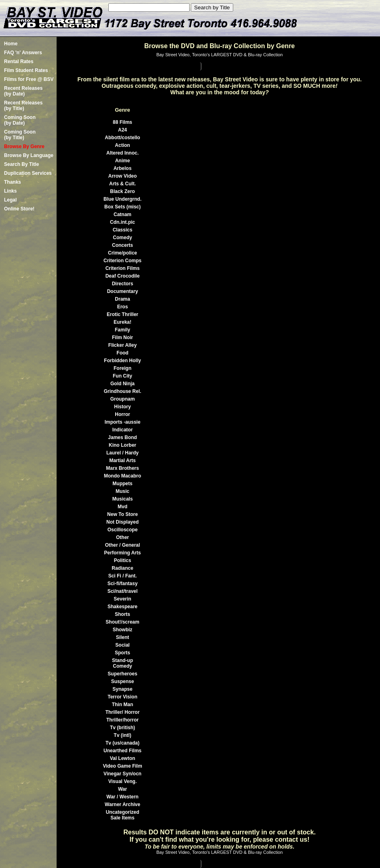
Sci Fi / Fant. (123, 576)
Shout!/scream (122, 622)
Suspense (123, 681)
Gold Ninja (122, 384)
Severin (122, 599)
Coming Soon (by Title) (20, 135)
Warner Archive (122, 804)
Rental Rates (19, 62)
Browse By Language (29, 155)
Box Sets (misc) (122, 207)
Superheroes (122, 674)
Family (122, 330)
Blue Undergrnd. (122, 199)
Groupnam (123, 399)
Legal (10, 200)
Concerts (122, 245)
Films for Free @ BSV (29, 79)
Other (122, 537)
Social (122, 645)
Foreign (122, 368)
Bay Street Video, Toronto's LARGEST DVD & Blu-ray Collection (220, 55)
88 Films (122, 122)
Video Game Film (122, 766)
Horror (122, 414)
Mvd (122, 507)
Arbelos (123, 168)
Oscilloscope (123, 530)
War (122, 789)
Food (122, 353)
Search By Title (21, 164)
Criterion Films (123, 268)
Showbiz (123, 630)
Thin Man (123, 705)
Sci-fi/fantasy (123, 584)
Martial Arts (122, 461)
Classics (123, 230)
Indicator (123, 430)
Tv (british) (122, 728)
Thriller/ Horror (123, 712)
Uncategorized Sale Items (123, 815)
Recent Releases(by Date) (23, 91)
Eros (123, 307)
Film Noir (122, 337)
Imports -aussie (123, 422)
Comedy (122, 238)
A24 (122, 130)
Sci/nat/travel (123, 591)
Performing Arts (123, 553)
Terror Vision (122, 697)
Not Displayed (122, 522)
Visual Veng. (122, 781)
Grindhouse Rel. (123, 391)
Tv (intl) (122, 735)
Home (11, 44)
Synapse (122, 689)
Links (10, 191)
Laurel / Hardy (122, 453)
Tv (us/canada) (122, 743)
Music (122, 491)
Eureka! (122, 322)
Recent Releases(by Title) (23, 106)
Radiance (122, 568)
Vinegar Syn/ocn (122, 774)
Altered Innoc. (122, 153)
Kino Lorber (122, 445)
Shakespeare (122, 607)
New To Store (122, 514)
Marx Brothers (122, 468)
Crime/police (122, 253)
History (122, 407)
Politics (123, 560)
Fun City (122, 376)
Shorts (122, 614)
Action (122, 145)
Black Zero (122, 191)
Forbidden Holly (122, 361)
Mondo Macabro (122, 476)
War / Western (122, 797)
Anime (123, 161)
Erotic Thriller (122, 314)
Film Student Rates (26, 70)
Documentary (123, 291)
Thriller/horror (122, 720)
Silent (123, 637)
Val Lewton (123, 758)
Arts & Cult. (122, 184)
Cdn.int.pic (122, 222)
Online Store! (19, 209)
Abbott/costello (122, 138)
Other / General (123, 545)
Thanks (13, 182)
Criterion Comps (122, 261)
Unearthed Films (122, 751)
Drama (122, 299)
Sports (122, 653)
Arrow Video (122, 176)
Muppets (122, 484)
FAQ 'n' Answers (23, 53)
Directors (123, 284)
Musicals (123, 499)
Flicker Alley (122, 345)
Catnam (122, 214)
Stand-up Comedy (122, 663)
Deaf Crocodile (123, 276)
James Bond (122, 437)
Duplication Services (28, 173)
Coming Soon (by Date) (20, 120)
